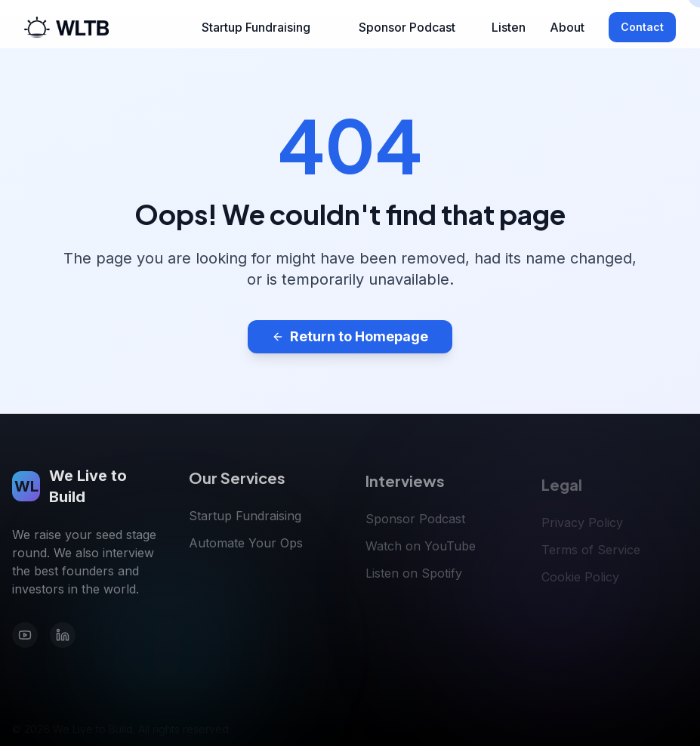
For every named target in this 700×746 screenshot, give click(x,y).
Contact (642, 27)
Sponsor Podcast (407, 27)
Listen (509, 27)
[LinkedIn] (63, 638)
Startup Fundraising (256, 27)
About (567, 27)
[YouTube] (25, 638)
